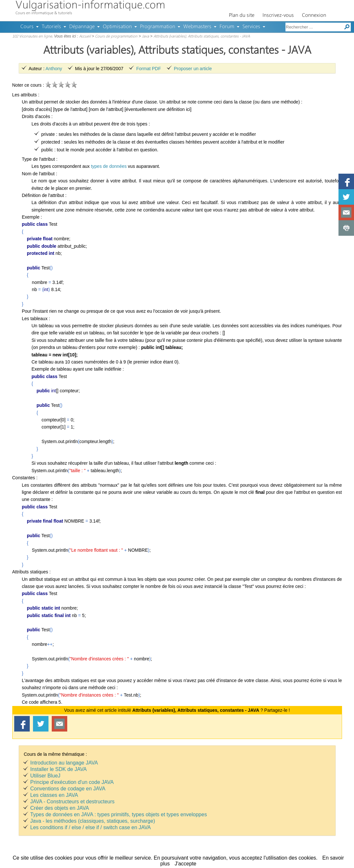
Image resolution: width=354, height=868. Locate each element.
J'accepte (185, 864)
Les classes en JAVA (54, 795)
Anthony (54, 69)
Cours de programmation (116, 37)
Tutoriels (51, 27)
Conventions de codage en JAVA (68, 789)
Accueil (85, 37)
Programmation (158, 27)
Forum (227, 27)
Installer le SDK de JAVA (59, 769)
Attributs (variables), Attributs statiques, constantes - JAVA (202, 37)
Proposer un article (193, 69)
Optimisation (117, 27)
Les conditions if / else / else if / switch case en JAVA (91, 827)
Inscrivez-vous (278, 16)
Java (145, 37)
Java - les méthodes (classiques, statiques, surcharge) (93, 821)
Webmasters (197, 27)
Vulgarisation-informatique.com (90, 6)
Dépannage (82, 27)
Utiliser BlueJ (45, 776)
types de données (109, 166)
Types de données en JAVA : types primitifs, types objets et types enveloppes (119, 814)
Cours (27, 27)
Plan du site (242, 16)
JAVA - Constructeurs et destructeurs (73, 802)
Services (251, 27)
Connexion (314, 16)
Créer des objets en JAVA (60, 808)
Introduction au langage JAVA (64, 763)
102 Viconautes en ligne (32, 37)
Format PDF (148, 69)
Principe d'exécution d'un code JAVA (72, 782)
